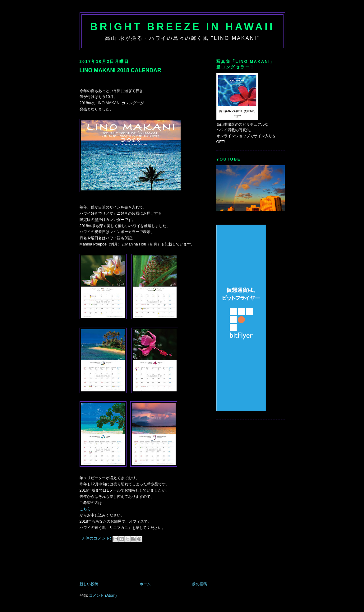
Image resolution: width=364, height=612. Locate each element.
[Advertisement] (152, 568)
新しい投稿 (89, 584)
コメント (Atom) (103, 596)
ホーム (145, 584)
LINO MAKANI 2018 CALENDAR (120, 70)
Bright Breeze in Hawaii (182, 27)
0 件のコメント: (97, 538)
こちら (85, 509)
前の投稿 (200, 584)
